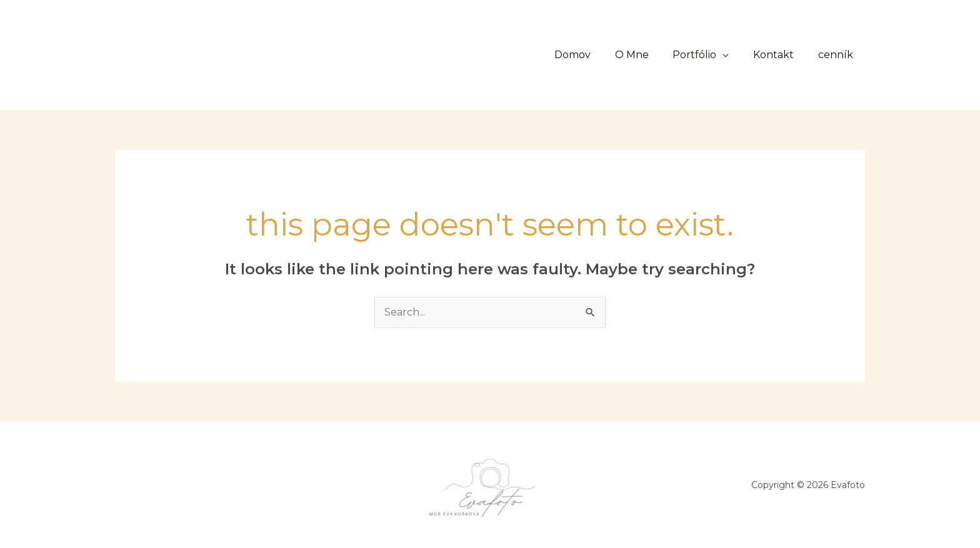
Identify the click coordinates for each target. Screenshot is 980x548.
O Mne (646, 55)
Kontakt (780, 55)
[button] (458, 55)
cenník (837, 55)
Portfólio (705, 55)
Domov (591, 55)
